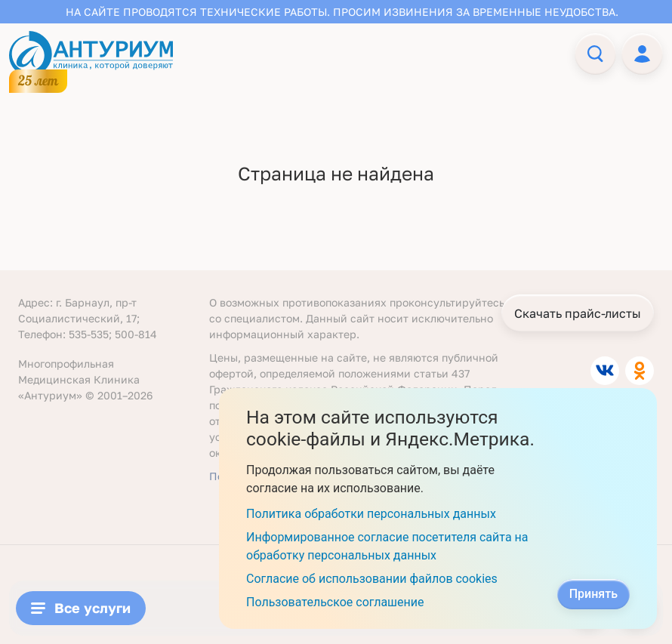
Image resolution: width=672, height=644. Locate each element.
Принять (593, 594)
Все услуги (81, 608)
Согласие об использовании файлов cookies (372, 579)
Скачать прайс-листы (578, 313)
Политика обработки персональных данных (371, 514)
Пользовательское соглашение (335, 602)
